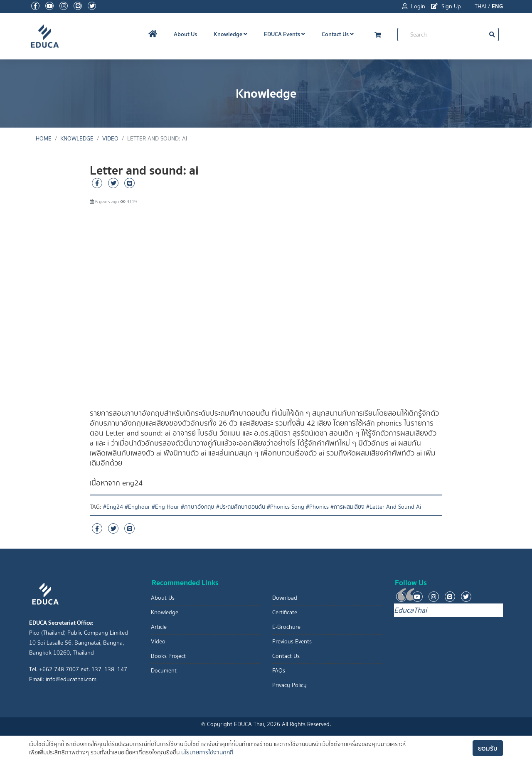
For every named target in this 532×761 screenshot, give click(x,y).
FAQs (279, 671)
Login (414, 6)
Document (164, 671)
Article (159, 627)
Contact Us (338, 34)
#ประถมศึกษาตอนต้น (241, 507)
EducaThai (410, 610)
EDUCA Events (284, 34)
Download (285, 598)
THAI (480, 6)
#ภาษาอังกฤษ (198, 507)
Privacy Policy (289, 685)
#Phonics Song (286, 507)
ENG (497, 6)
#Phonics (317, 507)
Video (110, 139)
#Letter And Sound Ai (394, 507)
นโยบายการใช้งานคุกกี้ (207, 752)
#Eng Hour (165, 507)
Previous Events (292, 642)
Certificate (285, 612)
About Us (185, 34)
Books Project (168, 656)
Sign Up (446, 6)
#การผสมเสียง (347, 507)
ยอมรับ (488, 748)
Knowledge (230, 34)
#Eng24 (113, 507)
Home (44, 139)
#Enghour (137, 507)
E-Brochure (286, 627)
